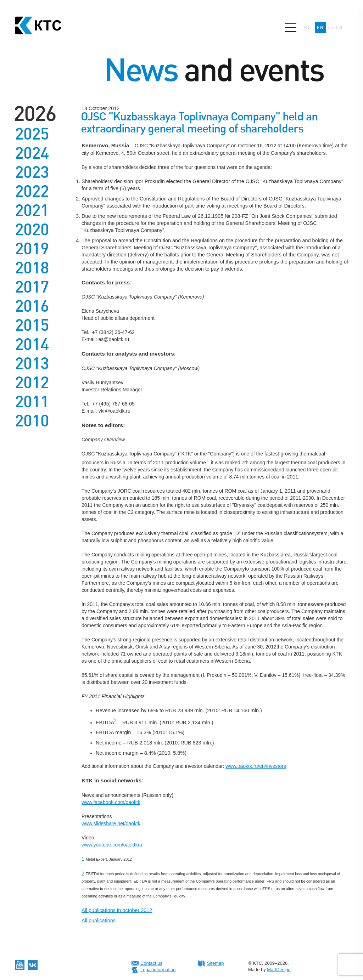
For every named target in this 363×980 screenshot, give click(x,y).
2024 (32, 153)
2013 (32, 363)
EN (320, 28)
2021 (32, 210)
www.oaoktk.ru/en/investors (256, 766)
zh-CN (335, 28)
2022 (32, 191)
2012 (32, 383)
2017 (32, 287)
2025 (32, 134)
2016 (32, 306)
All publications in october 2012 (117, 910)
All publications (99, 920)
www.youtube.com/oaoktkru (112, 845)
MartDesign (279, 970)
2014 (32, 344)
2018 (32, 268)
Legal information (158, 970)
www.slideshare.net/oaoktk (111, 823)
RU (308, 28)
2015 (32, 325)
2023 (32, 172)
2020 (32, 230)
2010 (32, 421)
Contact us (151, 963)
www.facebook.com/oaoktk (111, 802)
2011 (32, 402)
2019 (32, 249)
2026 (35, 114)
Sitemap (216, 963)
